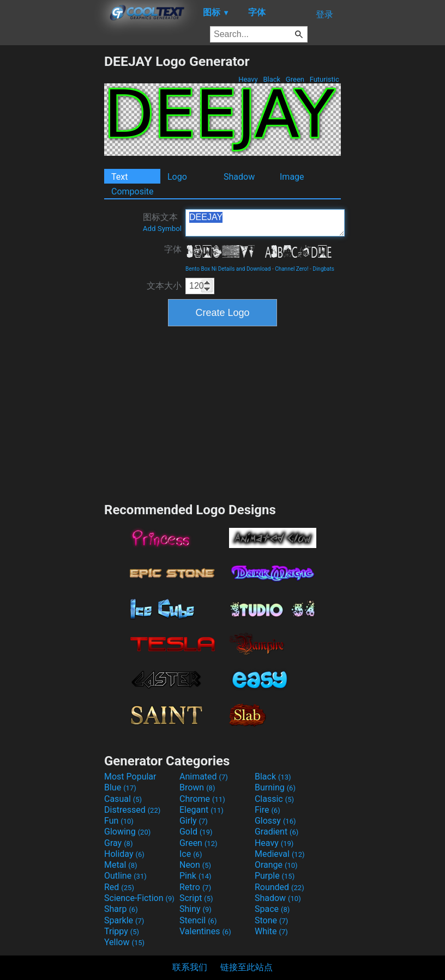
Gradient (276, 832)
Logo (177, 177)
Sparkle (124, 920)
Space (272, 909)
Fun (119, 821)
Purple (275, 876)
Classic (274, 799)
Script (196, 898)
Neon (195, 865)
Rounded (279, 887)
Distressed (132, 810)
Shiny (196, 909)
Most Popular (130, 777)
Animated (204, 777)
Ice (191, 854)
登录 (324, 14)
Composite (133, 191)
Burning (275, 787)
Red (119, 887)
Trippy (122, 931)
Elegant (202, 810)
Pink (196, 876)
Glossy (275, 821)
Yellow (124, 942)
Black (272, 79)
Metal (121, 865)
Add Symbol (162, 229)
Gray (118, 843)
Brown (197, 787)
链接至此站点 (246, 967)
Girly (194, 821)
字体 (173, 249)
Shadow (239, 177)
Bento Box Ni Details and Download (228, 269)
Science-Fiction (139, 898)
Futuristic (324, 79)
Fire (267, 810)
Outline (125, 876)
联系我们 (190, 967)
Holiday (124, 854)
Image (292, 177)
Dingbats (323, 269)
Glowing (127, 832)
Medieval (280, 854)
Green (295, 79)
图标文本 (162, 222)
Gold (196, 832)
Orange (276, 865)
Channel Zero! (291, 269)
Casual (123, 799)
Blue (120, 787)
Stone (271, 920)
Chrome (202, 799)
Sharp (121, 909)
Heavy (248, 79)
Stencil (198, 920)
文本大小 (164, 286)
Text (119, 177)
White (271, 931)
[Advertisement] (52, 217)
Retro (195, 887)
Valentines (205, 931)
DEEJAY (265, 223)
